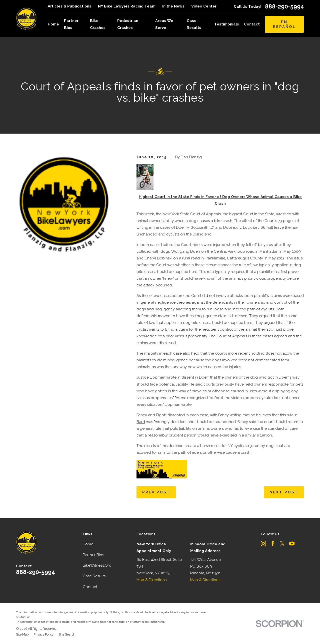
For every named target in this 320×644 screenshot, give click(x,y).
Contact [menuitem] (252, 24)
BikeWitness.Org (97, 565)
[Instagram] (263, 543)
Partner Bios (93, 555)
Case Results (94, 576)
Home (88, 544)
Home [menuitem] (53, 24)
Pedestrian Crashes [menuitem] (128, 24)
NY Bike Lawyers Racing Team (127, 6)
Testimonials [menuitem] (227, 24)
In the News (173, 6)
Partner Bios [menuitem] (71, 24)
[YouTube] (292, 543)
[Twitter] (282, 543)
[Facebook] (273, 543)
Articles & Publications (69, 6)
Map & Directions (151, 580)
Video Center (204, 6)
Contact (90, 587)
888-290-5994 (284, 6)
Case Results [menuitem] (194, 24)
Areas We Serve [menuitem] (164, 24)
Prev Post (156, 492)
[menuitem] (22, 635)
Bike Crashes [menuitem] (98, 24)
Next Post (284, 492)
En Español (284, 24)
